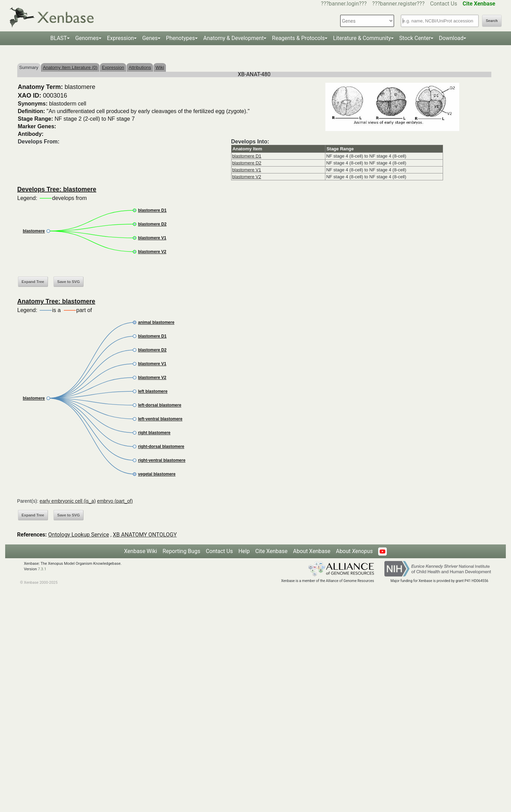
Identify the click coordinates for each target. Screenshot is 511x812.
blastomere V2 (247, 177)
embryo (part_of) (115, 501)
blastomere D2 (247, 163)
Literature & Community (362, 38)
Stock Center (415, 38)
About (354, 551)
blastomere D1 (247, 156)
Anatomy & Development (233, 38)
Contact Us (444, 4)
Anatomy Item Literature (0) (70, 67)
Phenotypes (180, 38)
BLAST (59, 38)
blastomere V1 (247, 170)
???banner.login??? (344, 4)
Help (244, 551)
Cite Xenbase (272, 551)
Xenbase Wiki (141, 551)
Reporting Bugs (181, 551)
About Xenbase (312, 551)
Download (451, 38)
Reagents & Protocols (298, 38)
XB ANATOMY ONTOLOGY (145, 535)
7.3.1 (42, 569)
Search (492, 21)
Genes (150, 38)
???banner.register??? (399, 4)
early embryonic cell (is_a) (68, 501)
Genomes (87, 38)
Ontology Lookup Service (79, 535)
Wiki (160, 67)
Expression (120, 38)
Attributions (140, 67)
